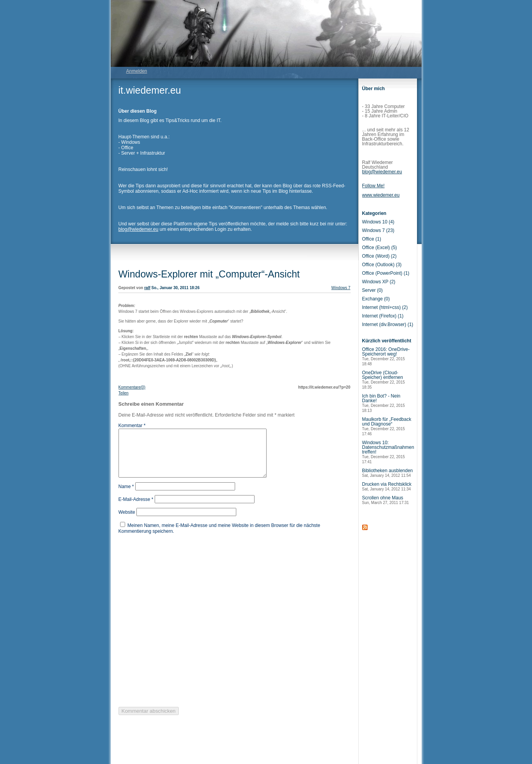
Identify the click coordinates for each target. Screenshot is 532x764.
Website (127, 522)
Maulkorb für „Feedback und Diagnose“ (387, 426)
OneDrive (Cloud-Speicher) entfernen (384, 380)
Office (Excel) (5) (380, 248)
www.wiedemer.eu (381, 195)
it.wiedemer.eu (150, 90)
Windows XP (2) (379, 282)
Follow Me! (373, 186)
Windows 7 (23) (378, 230)
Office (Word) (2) (379, 256)
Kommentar (132, 426)
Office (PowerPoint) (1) (386, 273)
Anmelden (137, 71)
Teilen (124, 393)
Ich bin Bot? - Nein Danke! (384, 403)
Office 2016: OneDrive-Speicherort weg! (386, 356)
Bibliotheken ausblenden (388, 473)
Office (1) (372, 239)
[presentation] (178, 629)
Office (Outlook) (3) (382, 265)
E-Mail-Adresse (136, 509)
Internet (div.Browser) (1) (388, 324)
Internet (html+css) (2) (385, 307)
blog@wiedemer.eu (139, 229)
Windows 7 (341, 288)
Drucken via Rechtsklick (387, 486)
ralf (147, 288)
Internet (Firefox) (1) (383, 316)
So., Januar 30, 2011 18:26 (176, 288)
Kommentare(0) (132, 387)
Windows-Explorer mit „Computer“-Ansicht (209, 274)
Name (126, 496)
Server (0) (372, 290)
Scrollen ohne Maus (386, 500)
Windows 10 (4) (378, 222)
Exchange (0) (376, 299)
